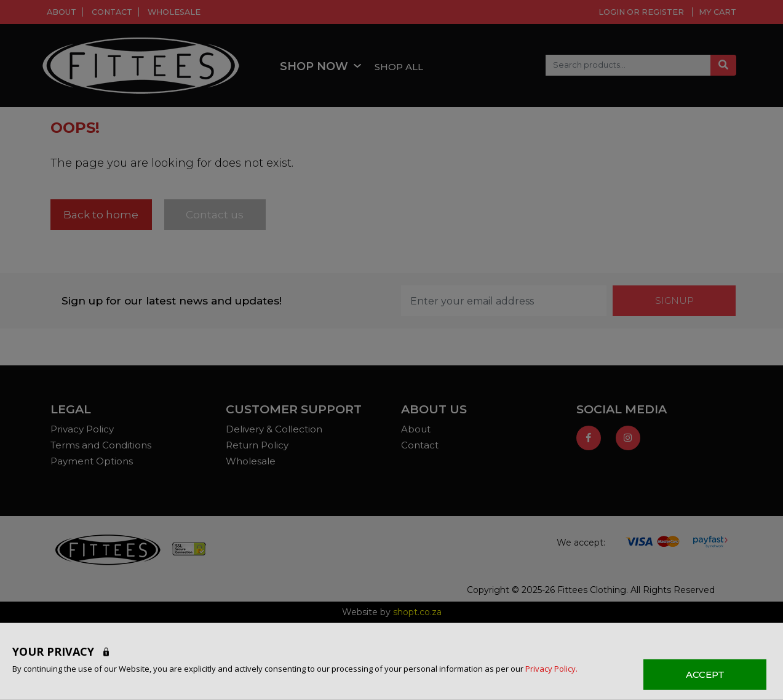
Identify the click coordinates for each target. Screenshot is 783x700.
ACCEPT (705, 674)
